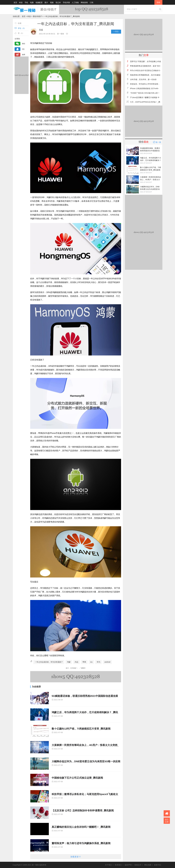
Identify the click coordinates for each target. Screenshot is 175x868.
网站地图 (148, 865)
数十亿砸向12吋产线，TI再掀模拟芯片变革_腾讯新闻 (81, 729)
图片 (46, 2)
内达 (77, 662)
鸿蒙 (69, 662)
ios (91, 662)
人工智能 (75, 2)
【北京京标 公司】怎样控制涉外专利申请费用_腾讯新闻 (83, 811)
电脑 (32, 2)
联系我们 (119, 865)
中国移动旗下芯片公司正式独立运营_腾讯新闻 (77, 778)
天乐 (41, 30)
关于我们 (109, 865)
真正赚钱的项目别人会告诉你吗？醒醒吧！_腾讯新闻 (81, 827)
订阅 (91, 2)
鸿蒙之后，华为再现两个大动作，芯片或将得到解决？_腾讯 (85, 712)
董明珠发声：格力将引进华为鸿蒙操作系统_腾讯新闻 (81, 843)
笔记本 (58, 2)
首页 (15, 2)
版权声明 (129, 865)
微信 (24, 44)
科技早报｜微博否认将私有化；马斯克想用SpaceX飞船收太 (85, 794)
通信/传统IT (48, 9)
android (107, 662)
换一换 (157, 142)
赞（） (19, 33)
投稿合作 (139, 865)
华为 (98, 662)
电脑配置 (39, 2)
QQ (23, 49)
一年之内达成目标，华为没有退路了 (49, 662)
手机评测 (66, 2)
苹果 (84, 662)
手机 (26, 2)
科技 (21, 2)
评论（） (20, 28)
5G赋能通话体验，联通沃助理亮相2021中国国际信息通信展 (85, 696)
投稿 (158, 2)
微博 (24, 55)
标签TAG (158, 865)
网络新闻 (84, 2)
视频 (52, 2)
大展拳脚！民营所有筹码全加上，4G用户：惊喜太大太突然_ (85, 745)
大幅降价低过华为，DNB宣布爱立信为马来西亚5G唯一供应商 (86, 761)
